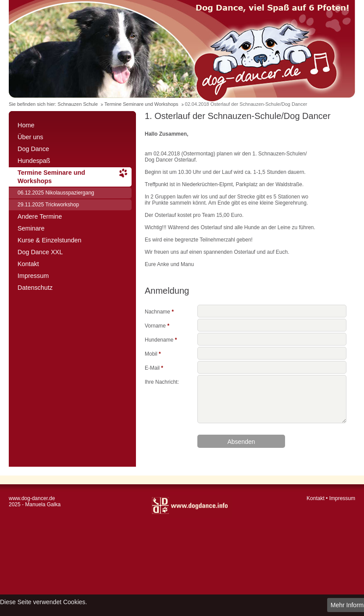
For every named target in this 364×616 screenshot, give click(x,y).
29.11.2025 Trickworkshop (48, 205)
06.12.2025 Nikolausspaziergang (56, 193)
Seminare (31, 228)
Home (26, 125)
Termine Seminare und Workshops (141, 104)
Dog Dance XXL (40, 252)
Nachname (159, 311)
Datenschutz (35, 288)
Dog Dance (33, 149)
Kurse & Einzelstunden (50, 240)
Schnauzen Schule (78, 104)
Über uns (30, 137)
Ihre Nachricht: (162, 381)
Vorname (157, 325)
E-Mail (154, 367)
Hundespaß (34, 161)
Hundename (161, 339)
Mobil (153, 353)
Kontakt (28, 264)
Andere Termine (40, 216)
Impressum (33, 276)
